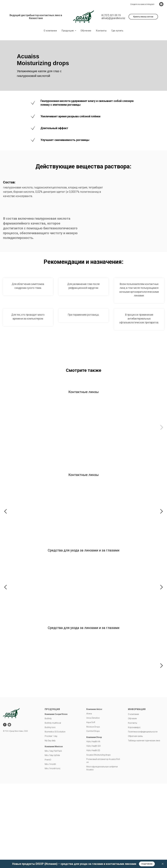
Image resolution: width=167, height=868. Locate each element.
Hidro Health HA (93, 747)
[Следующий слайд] (162, 427)
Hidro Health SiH (93, 751)
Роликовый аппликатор (97, 764)
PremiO (95, 434)
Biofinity (17, 517)
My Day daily (50, 745)
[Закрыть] (163, 864)
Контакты (101, 31)
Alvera (89, 718)
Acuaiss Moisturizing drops (98, 760)
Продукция (52, 714)
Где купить (117, 31)
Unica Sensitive (93, 723)
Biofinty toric (50, 732)
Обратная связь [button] (135, 741)
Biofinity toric (59, 517)
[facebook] (5, 730)
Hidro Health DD (93, 755)
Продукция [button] (68, 31)
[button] (143, 17)
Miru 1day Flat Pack (23, 434)
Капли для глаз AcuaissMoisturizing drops (142, 675)
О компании (50, 31)
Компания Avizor (94, 714)
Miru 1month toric (53, 773)
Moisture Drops (93, 732)
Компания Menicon (54, 752)
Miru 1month (136, 434)
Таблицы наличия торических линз (144, 745)
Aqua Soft (91, 727)
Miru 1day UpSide (61, 434)
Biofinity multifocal (100, 517)
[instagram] (161, 4)
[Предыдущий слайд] (5, 512)
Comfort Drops (93, 736)
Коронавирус (134, 732)
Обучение (86, 31)
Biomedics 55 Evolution (55, 737)
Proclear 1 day (51, 741)
